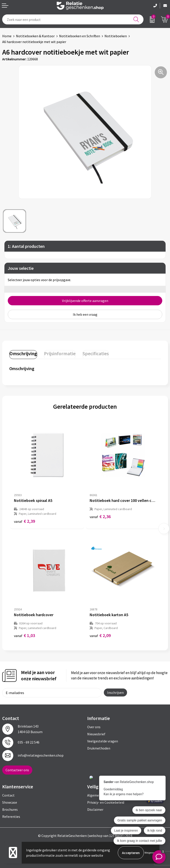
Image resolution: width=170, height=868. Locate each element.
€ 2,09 (100, 635)
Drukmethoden (99, 748)
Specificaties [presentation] (96, 353)
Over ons (94, 727)
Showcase (10, 802)
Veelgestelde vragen (103, 741)
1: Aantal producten (26, 246)
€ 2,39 (24, 521)
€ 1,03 (24, 635)
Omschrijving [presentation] (23, 353)
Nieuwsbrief (96, 734)
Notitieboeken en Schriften (80, 36)
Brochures (10, 809)
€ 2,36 (100, 516)
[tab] (23, 354)
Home (7, 36)
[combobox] (73, 19)
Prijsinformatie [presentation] (60, 353)
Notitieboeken (116, 36)
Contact (8, 795)
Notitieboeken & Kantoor (35, 36)
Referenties (11, 817)
